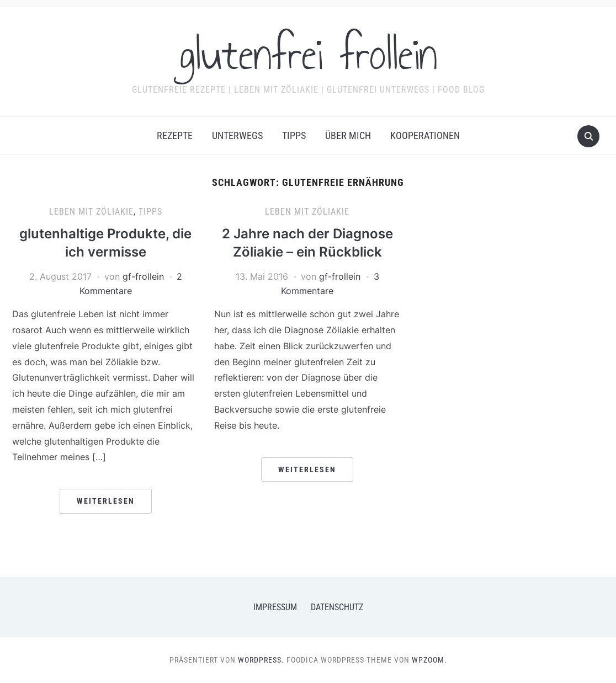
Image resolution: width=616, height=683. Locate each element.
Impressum (275, 607)
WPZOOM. (429, 660)
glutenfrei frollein (308, 55)
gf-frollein (143, 276)
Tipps (294, 135)
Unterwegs (237, 135)
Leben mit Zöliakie (91, 212)
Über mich (348, 135)
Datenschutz (337, 607)
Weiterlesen (106, 501)
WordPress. (261, 660)
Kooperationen (425, 135)
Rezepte (175, 135)
